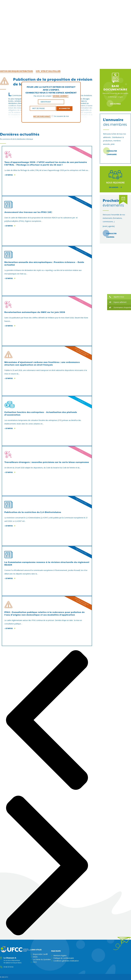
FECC (35, 962)
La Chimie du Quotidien (42, 959)
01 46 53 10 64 (8, 967)
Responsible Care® (40, 954)
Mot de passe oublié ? (42, 116)
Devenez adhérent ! (61, 96)
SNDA (35, 957)
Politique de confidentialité (64, 958)
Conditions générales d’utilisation (66, 961)
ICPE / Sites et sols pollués (48, 71)
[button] (119, 297)
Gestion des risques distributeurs (16, 71)
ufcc (6, 977)
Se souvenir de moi (60, 116)
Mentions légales (60, 955)
